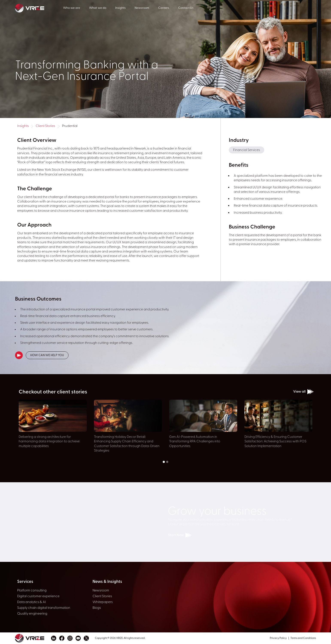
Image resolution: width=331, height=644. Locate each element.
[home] (39, 8)
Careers (164, 8)
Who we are (72, 8)
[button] (164, 462)
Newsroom (142, 8)
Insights (120, 8)
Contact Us (186, 8)
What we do (98, 8)
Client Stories (45, 126)
